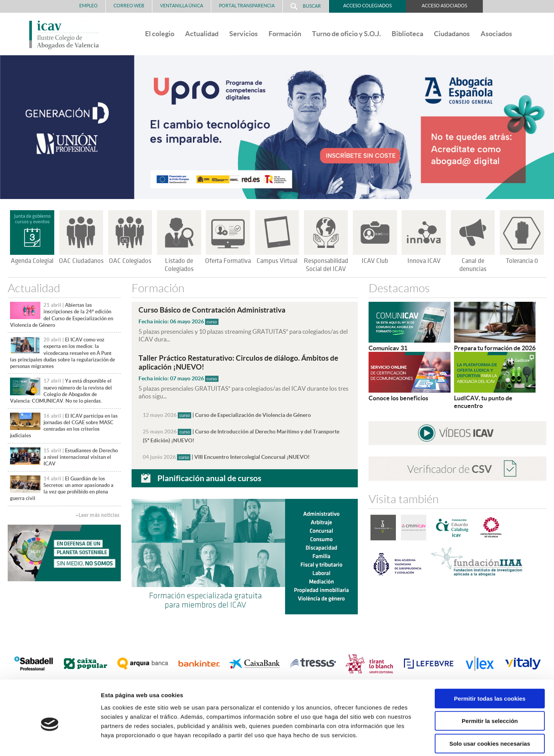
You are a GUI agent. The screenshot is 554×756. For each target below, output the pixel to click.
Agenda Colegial (32, 261)
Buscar (306, 6)
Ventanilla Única (182, 6)
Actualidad (202, 34)
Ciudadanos (452, 34)
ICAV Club (375, 261)
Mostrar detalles (413, 741)
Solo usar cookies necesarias (490, 707)
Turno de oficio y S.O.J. (346, 34)
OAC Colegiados (130, 261)
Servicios (244, 34)
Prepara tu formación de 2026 (495, 348)
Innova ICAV (424, 261)
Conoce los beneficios (398, 398)
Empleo (88, 6)
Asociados (496, 34)
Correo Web (129, 6)
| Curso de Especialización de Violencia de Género (227, 414)
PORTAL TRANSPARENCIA (247, 6)
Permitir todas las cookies (490, 662)
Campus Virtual (277, 261)
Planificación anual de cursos (209, 476)
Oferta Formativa (228, 261)
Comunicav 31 (388, 348)
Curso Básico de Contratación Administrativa (212, 310)
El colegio (160, 34)
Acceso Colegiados (367, 6)
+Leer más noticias (97, 515)
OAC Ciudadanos (81, 261)
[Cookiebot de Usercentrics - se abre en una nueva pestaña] (50, 741)
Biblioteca (407, 34)
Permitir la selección (490, 685)
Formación (285, 34)
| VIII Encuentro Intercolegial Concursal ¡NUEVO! (226, 455)
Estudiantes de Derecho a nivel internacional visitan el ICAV (81, 457)
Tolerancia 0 (522, 261)
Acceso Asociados (444, 6)
